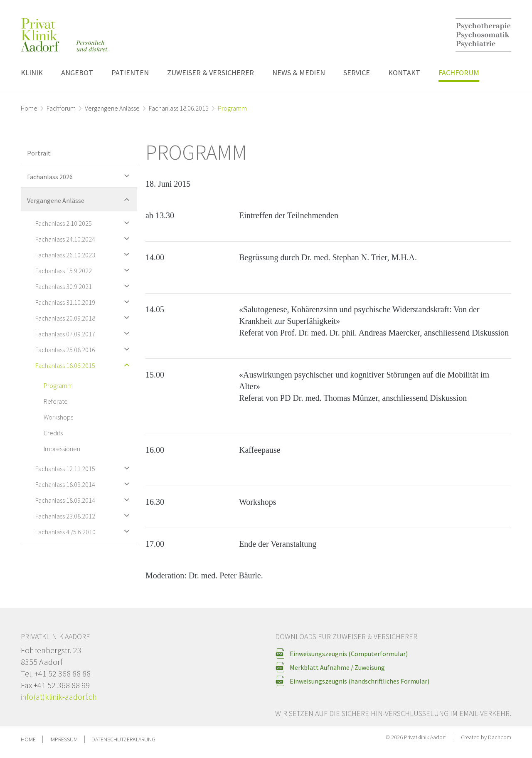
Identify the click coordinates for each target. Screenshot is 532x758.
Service (357, 73)
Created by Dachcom (486, 737)
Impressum (64, 739)
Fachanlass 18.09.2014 (84, 484)
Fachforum (459, 73)
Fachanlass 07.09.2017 (84, 333)
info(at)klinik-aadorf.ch (59, 697)
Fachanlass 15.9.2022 (84, 270)
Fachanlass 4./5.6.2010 (84, 531)
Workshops (58, 417)
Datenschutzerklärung (123, 739)
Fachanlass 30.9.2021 (84, 286)
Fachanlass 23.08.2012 (84, 515)
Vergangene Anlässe (112, 108)
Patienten (130, 73)
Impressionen (62, 449)
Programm (58, 385)
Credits (53, 433)
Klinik (32, 73)
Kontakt (404, 73)
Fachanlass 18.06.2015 (179, 108)
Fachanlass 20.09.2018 (84, 317)
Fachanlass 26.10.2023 (84, 254)
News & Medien (299, 73)
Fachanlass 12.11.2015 (84, 468)
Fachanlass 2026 (80, 176)
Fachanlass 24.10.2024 (84, 238)
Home (29, 108)
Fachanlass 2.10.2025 (84, 223)
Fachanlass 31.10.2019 (84, 302)
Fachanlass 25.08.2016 (84, 349)
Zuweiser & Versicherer (211, 73)
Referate (56, 401)
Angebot (77, 73)
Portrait (39, 153)
